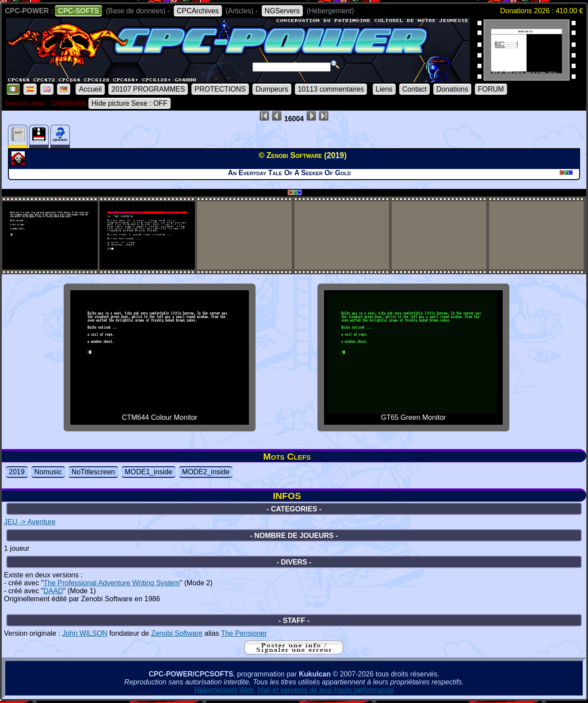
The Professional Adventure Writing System (111, 583)
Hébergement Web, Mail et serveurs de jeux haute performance (294, 690)
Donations (452, 89)
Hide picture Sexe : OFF (130, 103)
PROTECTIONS (220, 89)
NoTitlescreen (93, 472)
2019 (17, 472)
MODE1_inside (149, 472)
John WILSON (85, 633)
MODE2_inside (206, 472)
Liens (384, 89)
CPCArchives (198, 11)
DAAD (53, 591)
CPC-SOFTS (78, 11)
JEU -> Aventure (30, 522)
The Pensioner (244, 633)
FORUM (491, 89)
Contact (414, 89)
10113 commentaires (331, 89)
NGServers (282, 11)
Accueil (90, 89)
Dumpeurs (272, 89)
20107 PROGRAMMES (148, 89)
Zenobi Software (177, 633)
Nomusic (48, 472)
